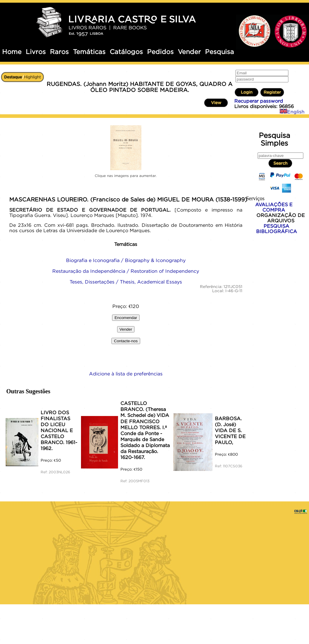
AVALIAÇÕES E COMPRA (274, 207)
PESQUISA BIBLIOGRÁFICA (277, 229)
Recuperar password (259, 101)
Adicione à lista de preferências (126, 374)
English (292, 112)
